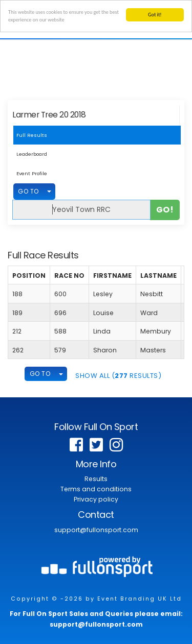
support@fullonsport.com (96, 530)
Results (96, 479)
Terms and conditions (96, 489)
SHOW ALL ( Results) (118, 376)
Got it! (155, 15)
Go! (165, 209)
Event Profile (32, 173)
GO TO (28, 191)
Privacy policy (96, 499)
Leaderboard (32, 154)
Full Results (32, 135)
